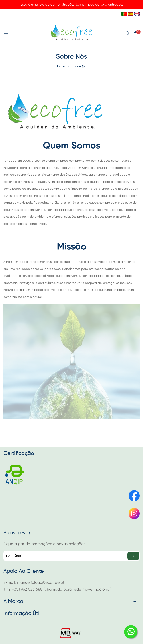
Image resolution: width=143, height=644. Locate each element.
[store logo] (71, 33)
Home (61, 66)
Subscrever (133, 556)
